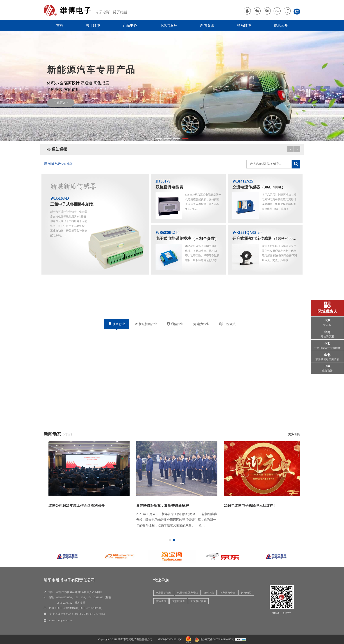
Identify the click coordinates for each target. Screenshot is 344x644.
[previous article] (297, 149)
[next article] (290, 149)
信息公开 (281, 25)
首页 (60, 25)
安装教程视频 (198, 601)
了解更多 (61, 103)
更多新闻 (294, 434)
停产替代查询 (228, 593)
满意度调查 (178, 601)
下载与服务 (168, 25)
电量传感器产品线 (188, 593)
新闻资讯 (207, 25)
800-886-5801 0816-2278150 (89, 614)
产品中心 (130, 25)
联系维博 (244, 25)
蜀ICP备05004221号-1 (170, 639)
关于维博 (93, 25)
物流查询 (161, 601)
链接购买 (246, 593)
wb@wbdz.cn (65, 620)
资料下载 (209, 593)
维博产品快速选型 (58, 164)
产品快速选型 (164, 593)
